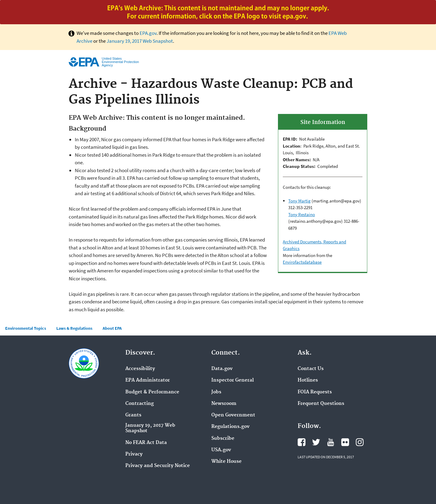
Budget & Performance (152, 392)
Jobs (216, 392)
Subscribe (223, 439)
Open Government (233, 415)
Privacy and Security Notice (158, 466)
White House (226, 462)
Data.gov (222, 369)
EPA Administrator (148, 380)
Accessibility (140, 369)
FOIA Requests (315, 392)
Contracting (140, 404)
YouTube (331, 442)
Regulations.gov (230, 427)
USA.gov (221, 450)
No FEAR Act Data (146, 443)
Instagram (360, 442)
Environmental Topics (26, 328)
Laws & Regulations (74, 328)
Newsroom (224, 404)
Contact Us (311, 369)
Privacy (134, 454)
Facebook (302, 442)
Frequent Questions (321, 404)
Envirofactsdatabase (302, 262)
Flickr (345, 442)
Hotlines (308, 380)
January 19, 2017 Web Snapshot (140, 41)
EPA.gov (148, 33)
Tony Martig (299, 201)
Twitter (316, 442)
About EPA (112, 328)
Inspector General (233, 380)
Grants (133, 415)
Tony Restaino (302, 214)
